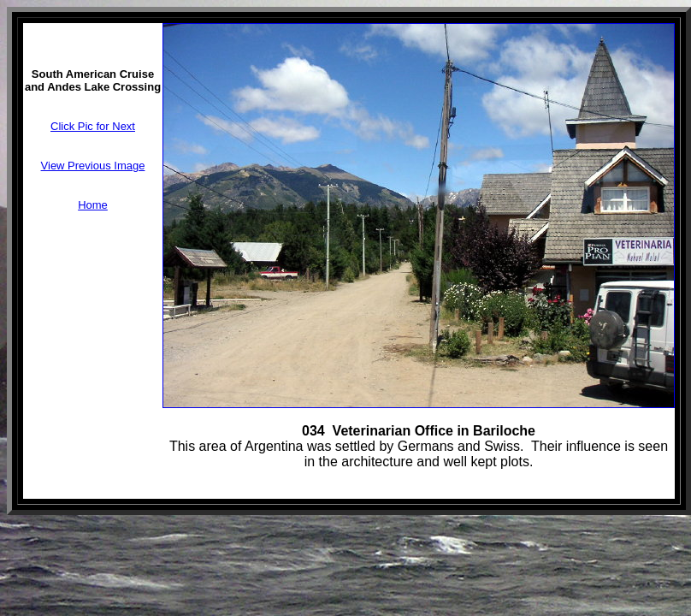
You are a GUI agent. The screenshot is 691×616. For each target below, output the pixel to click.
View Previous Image (93, 166)
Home (93, 205)
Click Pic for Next (93, 126)
